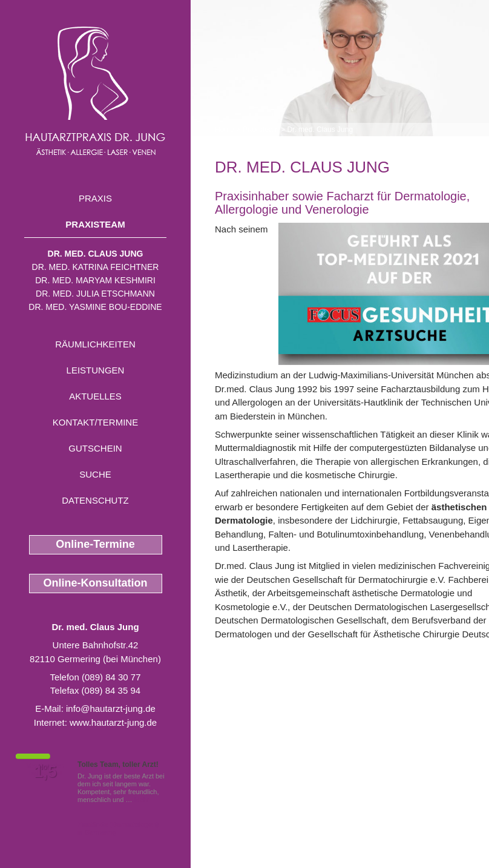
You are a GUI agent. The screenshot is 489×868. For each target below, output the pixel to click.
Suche (95, 474)
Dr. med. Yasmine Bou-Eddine (95, 307)
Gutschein (95, 448)
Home (225, 130)
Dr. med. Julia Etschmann (95, 294)
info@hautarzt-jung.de (111, 709)
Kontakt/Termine (95, 422)
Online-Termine (95, 544)
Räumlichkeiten (95, 344)
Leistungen (96, 370)
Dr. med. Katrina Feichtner (96, 267)
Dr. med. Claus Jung (96, 254)
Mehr (142, 800)
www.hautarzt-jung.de (113, 722)
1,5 (45, 772)
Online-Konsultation (96, 583)
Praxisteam (95, 224)
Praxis (95, 198)
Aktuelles (95, 396)
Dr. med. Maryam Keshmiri (95, 280)
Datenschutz (95, 500)
